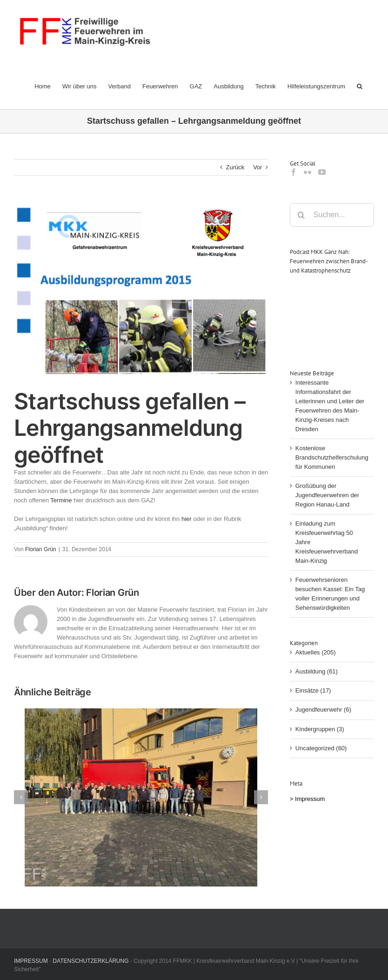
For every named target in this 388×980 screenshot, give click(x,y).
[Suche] (301, 215)
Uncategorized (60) (321, 748)
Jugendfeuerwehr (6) (323, 710)
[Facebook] (294, 172)
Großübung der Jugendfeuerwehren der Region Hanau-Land (327, 495)
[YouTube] (322, 172)
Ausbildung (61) (317, 671)
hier (187, 519)
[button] (360, 86)
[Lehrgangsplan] (141, 289)
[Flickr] (308, 172)
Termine (61, 500)
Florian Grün (41, 549)
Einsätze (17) (313, 690)
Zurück (235, 167)
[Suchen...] (332, 215)
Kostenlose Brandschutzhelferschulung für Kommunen (332, 457)
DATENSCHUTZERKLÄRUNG (90, 961)
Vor (258, 167)
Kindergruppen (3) (320, 729)
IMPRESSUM (31, 961)
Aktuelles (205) (316, 652)
